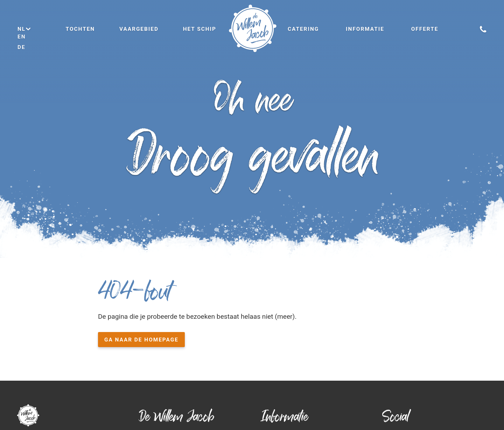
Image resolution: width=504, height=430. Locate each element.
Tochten (80, 29)
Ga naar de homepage (141, 340)
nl (24, 29)
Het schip (200, 29)
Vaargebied (139, 29)
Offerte (425, 29)
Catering (303, 29)
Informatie (365, 29)
